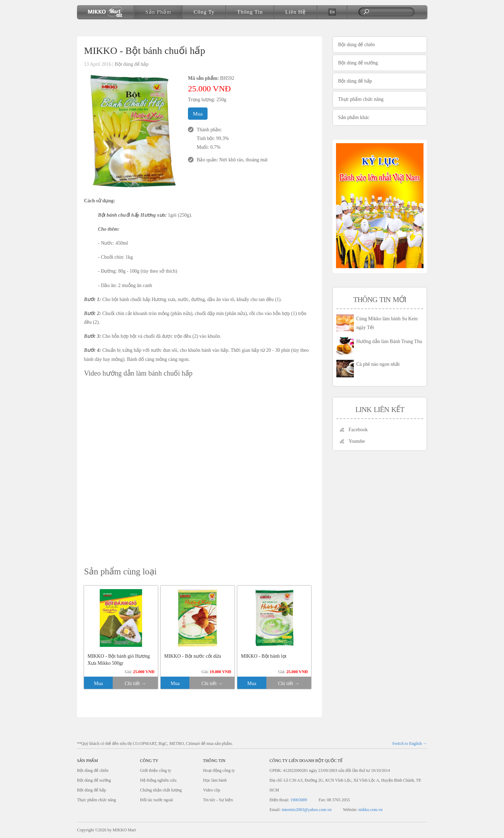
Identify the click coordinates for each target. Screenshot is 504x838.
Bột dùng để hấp (132, 64)
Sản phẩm (158, 12)
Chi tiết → (135, 683)
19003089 (299, 800)
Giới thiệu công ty (156, 770)
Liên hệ (296, 12)
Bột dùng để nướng (358, 63)
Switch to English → (410, 743)
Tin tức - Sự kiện (218, 800)
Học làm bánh (215, 780)
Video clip (212, 790)
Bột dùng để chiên (356, 45)
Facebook (358, 430)
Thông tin (250, 12)
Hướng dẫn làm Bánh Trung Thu (389, 341)
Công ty (204, 12)
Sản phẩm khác (354, 117)
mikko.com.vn (370, 810)
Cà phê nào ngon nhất (378, 364)
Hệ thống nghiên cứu (158, 780)
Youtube (357, 441)
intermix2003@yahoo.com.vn (307, 810)
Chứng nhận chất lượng (161, 790)
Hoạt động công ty (219, 770)
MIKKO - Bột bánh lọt (264, 656)
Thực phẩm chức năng (361, 99)
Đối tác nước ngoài (156, 800)
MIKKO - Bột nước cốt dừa (192, 656)
